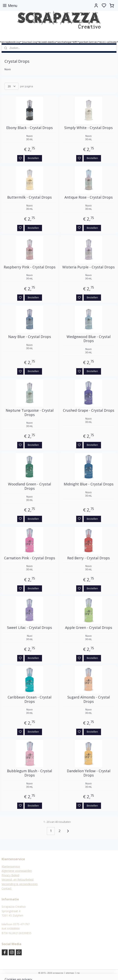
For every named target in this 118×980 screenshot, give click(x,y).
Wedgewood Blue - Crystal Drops (89, 339)
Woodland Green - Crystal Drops (29, 486)
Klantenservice (11, 866)
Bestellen (33, 158)
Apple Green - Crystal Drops (89, 628)
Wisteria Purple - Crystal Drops (88, 267)
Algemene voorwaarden (17, 871)
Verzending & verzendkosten (20, 884)
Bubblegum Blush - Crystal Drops (29, 773)
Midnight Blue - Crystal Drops (89, 484)
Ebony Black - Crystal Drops (29, 128)
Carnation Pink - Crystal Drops (30, 558)
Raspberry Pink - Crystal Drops (30, 267)
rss (78, 973)
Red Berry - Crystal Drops (88, 558)
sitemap (70, 973)
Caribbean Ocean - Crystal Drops (29, 699)
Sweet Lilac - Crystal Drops (29, 628)
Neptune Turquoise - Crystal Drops (30, 413)
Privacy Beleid (10, 875)
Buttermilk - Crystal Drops (29, 197)
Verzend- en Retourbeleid (17, 880)
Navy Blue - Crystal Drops (30, 337)
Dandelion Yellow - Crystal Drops (89, 773)
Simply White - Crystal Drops (88, 128)
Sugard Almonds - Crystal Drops (89, 699)
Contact (7, 888)
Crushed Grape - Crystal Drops (89, 411)
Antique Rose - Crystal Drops (89, 197)
